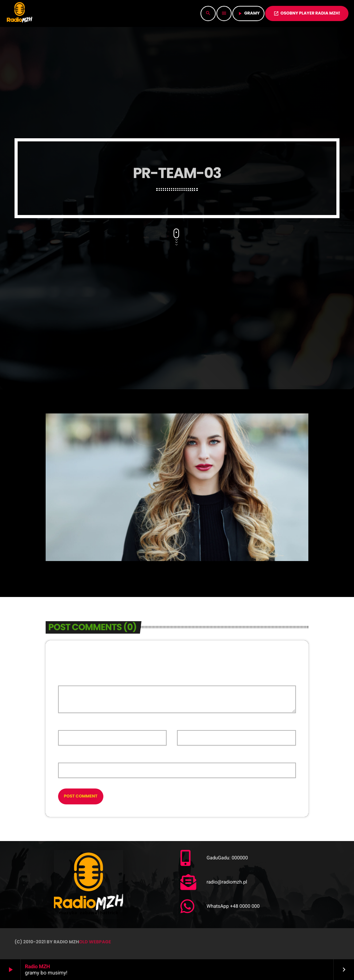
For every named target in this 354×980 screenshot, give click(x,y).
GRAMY (248, 13)
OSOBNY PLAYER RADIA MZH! (307, 13)
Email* (184, 724)
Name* (65, 724)
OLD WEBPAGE (95, 942)
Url (62, 757)
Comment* (70, 679)
